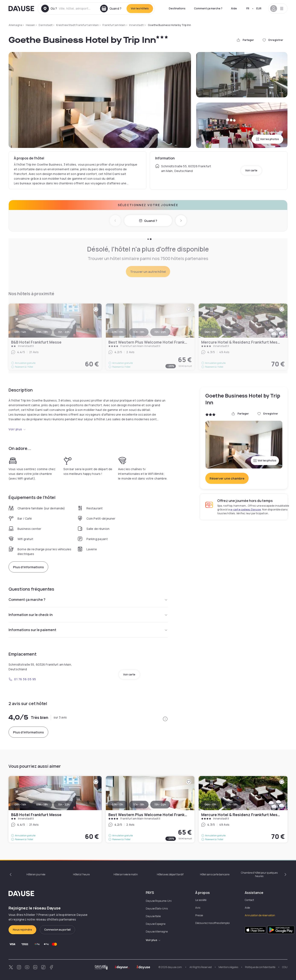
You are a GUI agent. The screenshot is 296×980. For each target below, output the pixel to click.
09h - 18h (42, 804)
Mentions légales (228, 967)
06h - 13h (210, 804)
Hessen (30, 25)
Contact (249, 900)
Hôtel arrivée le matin (126, 874)
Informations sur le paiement (88, 630)
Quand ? (148, 221)
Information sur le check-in (88, 615)
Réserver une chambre (227, 478)
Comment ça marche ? (208, 8)
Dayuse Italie (153, 916)
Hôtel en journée (36, 874)
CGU (285, 967)
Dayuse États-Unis (157, 908)
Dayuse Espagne (156, 924)
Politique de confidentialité (260, 967)
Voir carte (251, 170)
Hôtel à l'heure (81, 874)
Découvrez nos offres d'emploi (212, 923)
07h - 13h (117, 804)
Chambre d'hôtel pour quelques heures (259, 874)
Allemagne (15, 25)
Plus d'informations (28, 567)
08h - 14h (20, 804)
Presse (199, 915)
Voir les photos (267, 139)
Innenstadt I (137, 25)
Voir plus (17, 429)
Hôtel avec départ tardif (170, 874)
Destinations (177, 8)
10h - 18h (139, 804)
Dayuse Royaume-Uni (159, 901)
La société (201, 900)
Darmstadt (46, 25)
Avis (198, 908)
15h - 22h (64, 804)
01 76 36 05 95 (22, 679)
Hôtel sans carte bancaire (215, 874)
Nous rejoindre (22, 930)
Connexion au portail (57, 930)
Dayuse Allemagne (157, 932)
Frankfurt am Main (114, 25)
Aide (234, 8)
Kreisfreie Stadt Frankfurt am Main (77, 25)
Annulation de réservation (260, 915)
